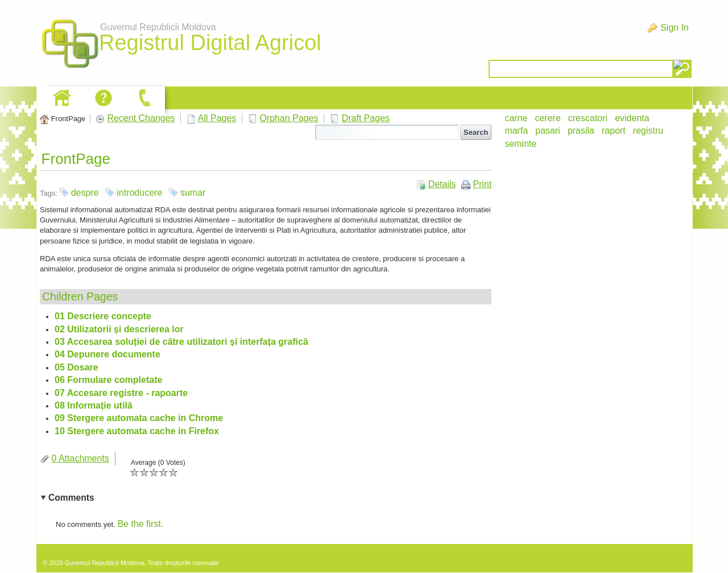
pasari (548, 131)
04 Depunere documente (107, 354)
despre (85, 193)
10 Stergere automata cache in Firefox (137, 431)
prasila (581, 131)
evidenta (632, 118)
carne (516, 118)
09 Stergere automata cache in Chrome (139, 418)
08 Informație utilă (94, 405)
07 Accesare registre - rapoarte (121, 393)
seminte (520, 144)
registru (648, 131)
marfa (516, 131)
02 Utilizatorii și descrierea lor (119, 329)
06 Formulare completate (108, 380)
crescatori (588, 118)
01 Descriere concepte (103, 316)
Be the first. (140, 524)
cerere (547, 118)
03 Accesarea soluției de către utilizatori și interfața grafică (181, 342)
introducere (139, 193)
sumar (193, 193)
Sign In (675, 28)
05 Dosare (76, 367)
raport (614, 131)
